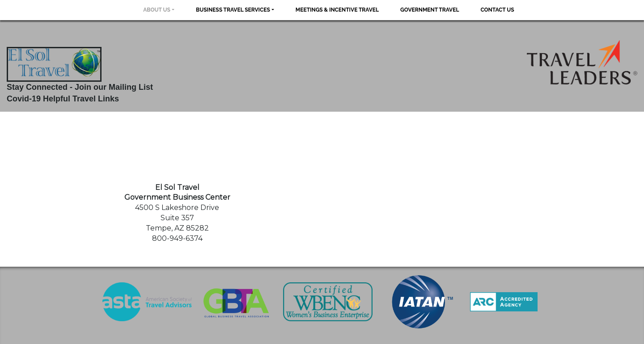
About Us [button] (157, 10)
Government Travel (430, 10)
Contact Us (497, 10)
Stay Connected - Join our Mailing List (80, 87)
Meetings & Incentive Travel (337, 10)
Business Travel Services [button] (233, 10)
